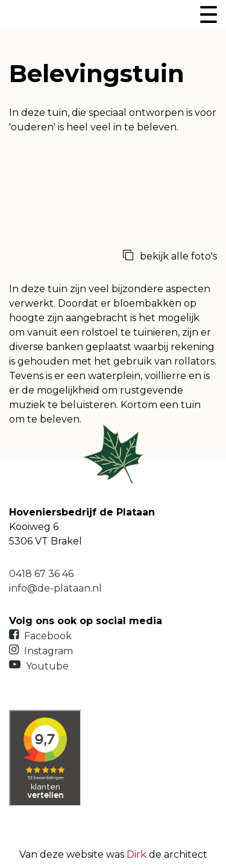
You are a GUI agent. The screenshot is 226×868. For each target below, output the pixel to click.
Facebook (40, 636)
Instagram (41, 651)
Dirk (137, 854)
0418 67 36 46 (41, 574)
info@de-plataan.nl (55, 588)
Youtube (39, 666)
